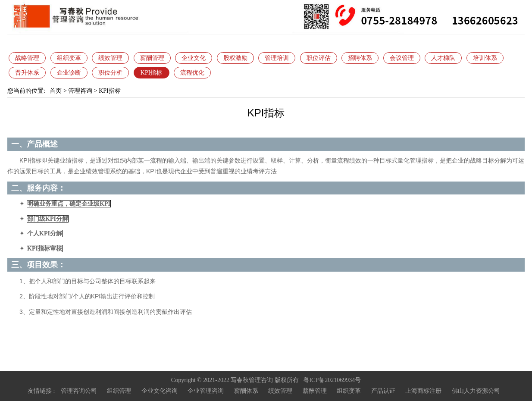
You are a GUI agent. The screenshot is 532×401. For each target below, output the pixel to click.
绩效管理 (110, 58)
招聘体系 (360, 58)
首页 (56, 91)
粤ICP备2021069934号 (332, 380)
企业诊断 (69, 73)
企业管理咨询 (206, 391)
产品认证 (383, 391)
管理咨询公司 (79, 391)
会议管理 (402, 58)
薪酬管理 (152, 58)
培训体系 (485, 58)
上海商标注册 (423, 391)
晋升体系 (27, 73)
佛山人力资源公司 (476, 391)
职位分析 (110, 73)
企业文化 (194, 58)
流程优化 (192, 73)
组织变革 (69, 58)
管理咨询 (80, 91)
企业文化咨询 (160, 391)
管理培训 (277, 58)
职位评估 (319, 58)
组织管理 (119, 391)
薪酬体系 (246, 391)
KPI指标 (152, 73)
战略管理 (27, 58)
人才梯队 (443, 58)
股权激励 (235, 58)
